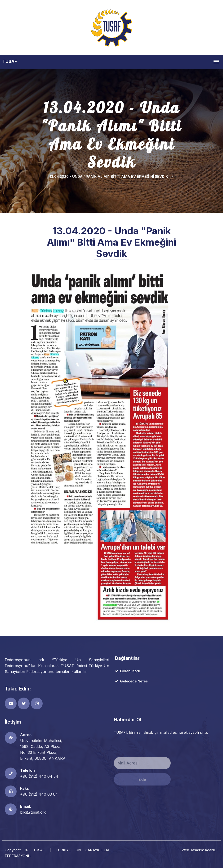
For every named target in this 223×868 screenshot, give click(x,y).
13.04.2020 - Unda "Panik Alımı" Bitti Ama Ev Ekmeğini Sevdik (109, 176)
